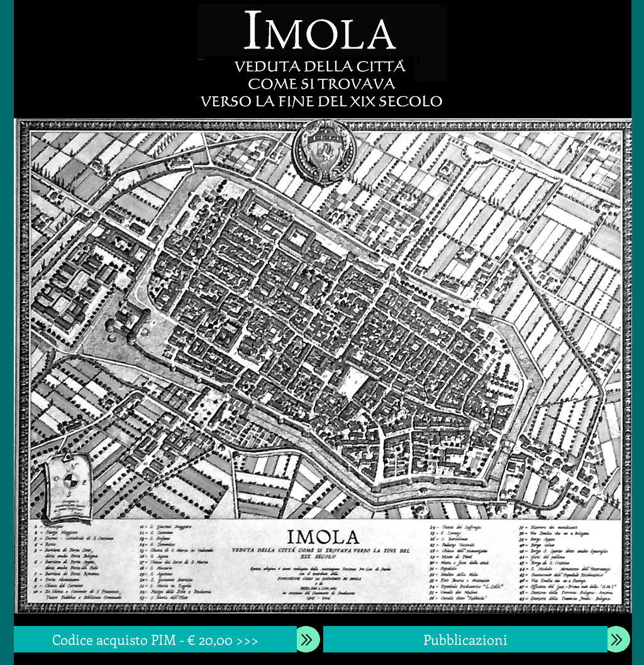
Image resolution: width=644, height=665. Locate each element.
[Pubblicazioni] (465, 639)
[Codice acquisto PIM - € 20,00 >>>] (155, 639)
